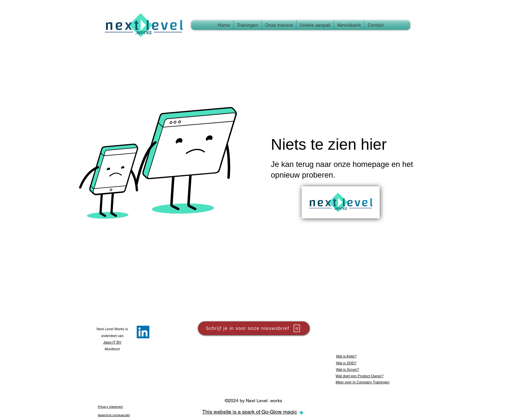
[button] (349, 25)
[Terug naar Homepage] (341, 202)
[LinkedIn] (143, 332)
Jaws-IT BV (112, 342)
